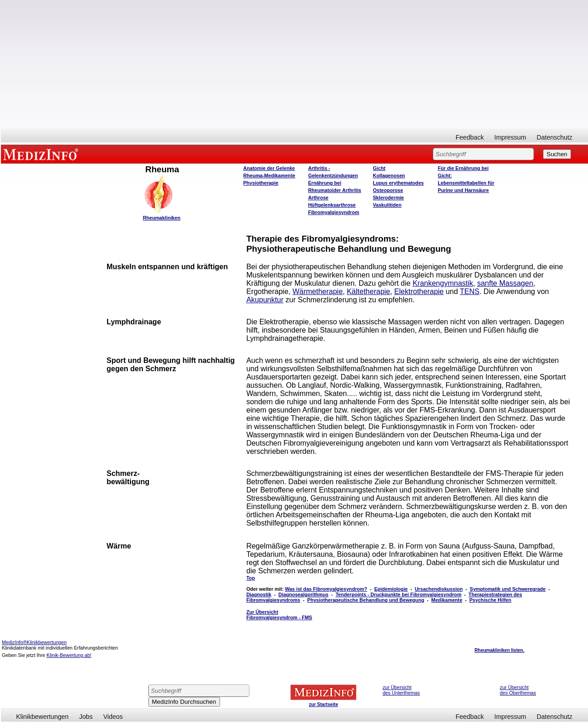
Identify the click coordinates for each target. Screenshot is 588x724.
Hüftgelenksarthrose (332, 205)
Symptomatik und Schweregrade (508, 589)
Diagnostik (259, 594)
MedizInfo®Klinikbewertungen (34, 642)
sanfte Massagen (505, 283)
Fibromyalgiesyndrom (334, 212)
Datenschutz (554, 137)
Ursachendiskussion (439, 589)
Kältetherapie (368, 291)
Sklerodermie (389, 198)
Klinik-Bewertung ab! (69, 655)
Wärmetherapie (318, 291)
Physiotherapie (261, 183)
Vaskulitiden (387, 205)
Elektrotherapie (419, 291)
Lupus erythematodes (399, 183)
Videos (113, 717)
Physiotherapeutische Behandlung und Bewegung (366, 600)
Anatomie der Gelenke (269, 168)
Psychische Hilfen (490, 600)
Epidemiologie (391, 589)
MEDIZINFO (42, 154)
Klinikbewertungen (42, 717)
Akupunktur (265, 300)
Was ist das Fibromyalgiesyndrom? (326, 589)
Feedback (470, 137)
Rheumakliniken (162, 218)
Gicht (379, 168)
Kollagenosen (389, 175)
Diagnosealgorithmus (303, 594)
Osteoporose (388, 190)
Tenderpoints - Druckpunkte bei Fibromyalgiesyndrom (398, 594)
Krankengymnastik (443, 283)
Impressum (510, 137)
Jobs (86, 717)
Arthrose (318, 198)
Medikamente (447, 600)
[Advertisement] (294, 64)
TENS (470, 291)
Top (251, 578)
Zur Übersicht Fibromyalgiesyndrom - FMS (279, 615)
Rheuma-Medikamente (269, 175)
